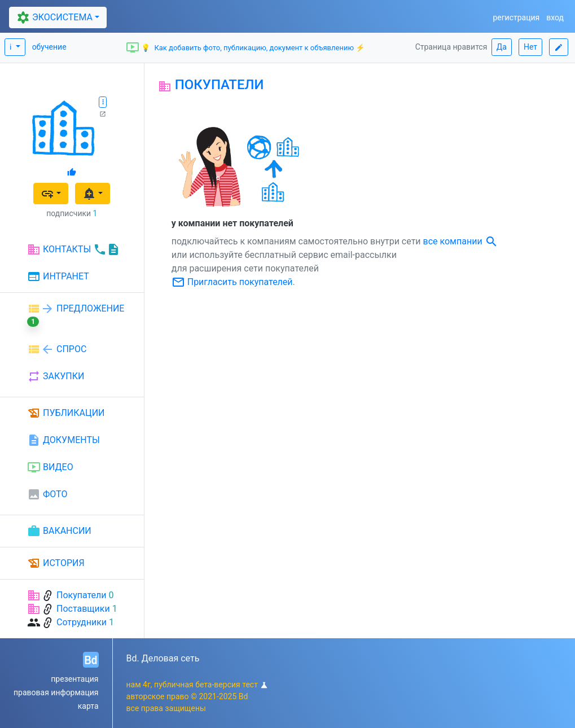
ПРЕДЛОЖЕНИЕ (76, 314)
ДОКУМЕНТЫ (63, 440)
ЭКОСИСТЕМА (53, 18)
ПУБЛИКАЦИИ (66, 413)
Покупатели (82, 595)
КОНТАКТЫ (74, 249)
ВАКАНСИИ (59, 531)
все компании (461, 241)
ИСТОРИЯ (56, 563)
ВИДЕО (50, 467)
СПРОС (57, 349)
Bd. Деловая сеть (163, 658)
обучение (49, 47)
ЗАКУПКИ (56, 376)
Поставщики (83, 609)
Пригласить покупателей (232, 282)
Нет (530, 47)
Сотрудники (82, 622)
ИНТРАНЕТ (58, 277)
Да (502, 47)
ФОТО (47, 494)
